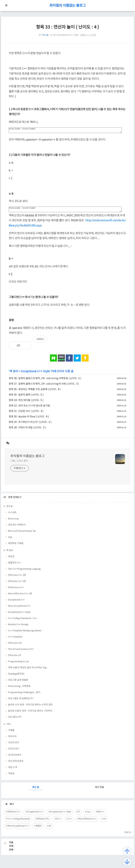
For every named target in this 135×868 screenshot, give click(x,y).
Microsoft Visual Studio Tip (22, 533)
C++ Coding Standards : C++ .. (23, 620)
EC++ (59, 821)
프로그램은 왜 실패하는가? (21, 701)
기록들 (11, 732)
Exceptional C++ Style (35, 374)
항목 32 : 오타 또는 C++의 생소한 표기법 (29, 408)
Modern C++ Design (18, 627)
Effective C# (15, 658)
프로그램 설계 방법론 (18, 682)
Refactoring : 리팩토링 (19, 688)
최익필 (45, 35)
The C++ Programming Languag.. (25, 571)
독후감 (11, 559)
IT (79, 814)
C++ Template (15, 639)
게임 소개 (13, 770)
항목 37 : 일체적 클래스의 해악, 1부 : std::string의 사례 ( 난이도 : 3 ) (44, 386)
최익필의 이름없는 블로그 (67, 6)
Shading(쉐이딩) (16, 676)
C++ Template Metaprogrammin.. (25, 633)
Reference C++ (16, 590)
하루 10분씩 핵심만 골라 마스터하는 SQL (28, 670)
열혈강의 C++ (15, 565)
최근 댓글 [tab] (99, 789)
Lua (89, 814)
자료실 (11, 776)
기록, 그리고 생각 (19, 463)
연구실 (9, 509)
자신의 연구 (14, 745)
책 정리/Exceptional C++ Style (64, 35)
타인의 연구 (14, 751)
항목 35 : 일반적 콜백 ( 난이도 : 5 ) (26, 397)
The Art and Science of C (21, 651)
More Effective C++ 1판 (20, 596)
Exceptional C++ (16, 602)
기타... (9, 726)
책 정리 (14, 374)
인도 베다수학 (15, 719)
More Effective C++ (88, 821)
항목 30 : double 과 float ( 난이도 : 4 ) (29, 419)
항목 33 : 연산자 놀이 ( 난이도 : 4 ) (67, 27)
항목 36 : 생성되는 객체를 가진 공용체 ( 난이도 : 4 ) (35, 391)
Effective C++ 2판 (17, 577)
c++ (70, 821)
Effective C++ (14, 814)
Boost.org (13, 521)
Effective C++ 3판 (17, 583)
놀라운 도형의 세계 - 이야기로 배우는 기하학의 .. (31, 713)
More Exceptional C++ (19, 608)
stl (50, 828)
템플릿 (39, 828)
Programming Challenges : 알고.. (25, 695)
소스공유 (12, 515)
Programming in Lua (18, 664)
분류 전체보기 (15, 500)
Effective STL (15, 645)
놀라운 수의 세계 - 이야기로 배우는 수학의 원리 (30, 707)
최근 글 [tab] (36, 789)
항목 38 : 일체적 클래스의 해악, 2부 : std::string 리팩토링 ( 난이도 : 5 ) (45, 381)
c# (105, 821)
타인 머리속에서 (16, 763)
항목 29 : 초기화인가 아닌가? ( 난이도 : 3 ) (30, 424)
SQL (10, 539)
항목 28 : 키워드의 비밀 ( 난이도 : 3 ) (27, 430)
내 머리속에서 (15, 757)
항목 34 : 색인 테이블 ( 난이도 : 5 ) (26, 402)
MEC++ (101, 814)
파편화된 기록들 (16, 546)
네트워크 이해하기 (17, 527)
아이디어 (12, 739)
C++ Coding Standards (19, 821)
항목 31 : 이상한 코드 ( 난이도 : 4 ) (26, 413)
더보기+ (128, 835)
